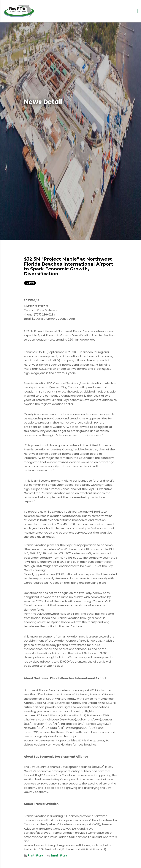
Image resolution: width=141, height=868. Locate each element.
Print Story (35, 855)
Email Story (59, 855)
